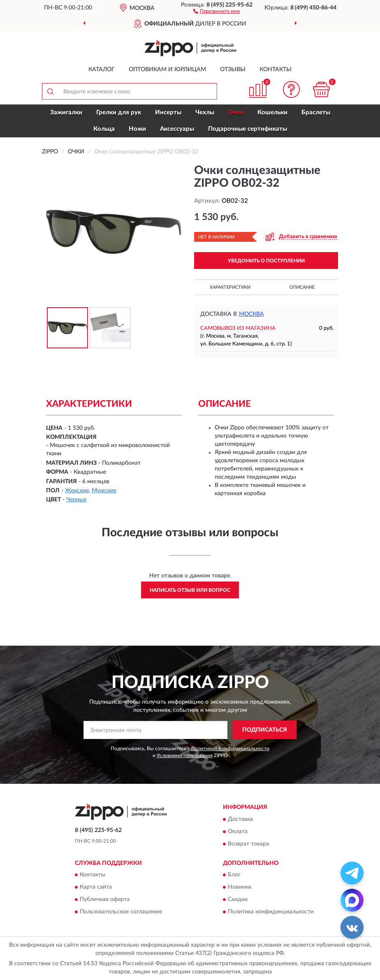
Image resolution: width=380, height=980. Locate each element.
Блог (234, 875)
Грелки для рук (119, 112)
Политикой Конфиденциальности (230, 748)
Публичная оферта (105, 899)
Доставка (240, 819)
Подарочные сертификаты (248, 129)
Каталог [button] (102, 70)
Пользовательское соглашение (121, 912)
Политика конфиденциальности (271, 912)
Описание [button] (302, 287)
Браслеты (316, 112)
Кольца (104, 129)
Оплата (238, 832)
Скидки (238, 899)
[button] (217, 11)
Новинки (240, 887)
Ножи (137, 129)
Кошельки (272, 112)
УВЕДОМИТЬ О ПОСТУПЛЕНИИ (266, 261)
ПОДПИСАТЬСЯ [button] (265, 730)
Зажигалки (66, 112)
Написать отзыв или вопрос (190, 590)
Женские (77, 491)
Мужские (104, 491)
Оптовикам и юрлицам (167, 70)
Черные (76, 500)
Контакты (276, 70)
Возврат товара (248, 844)
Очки (236, 112)
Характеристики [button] (230, 287)
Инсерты (168, 112)
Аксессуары (177, 129)
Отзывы (233, 70)
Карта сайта (96, 887)
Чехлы (205, 112)
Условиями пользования (185, 755)
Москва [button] (251, 314)
